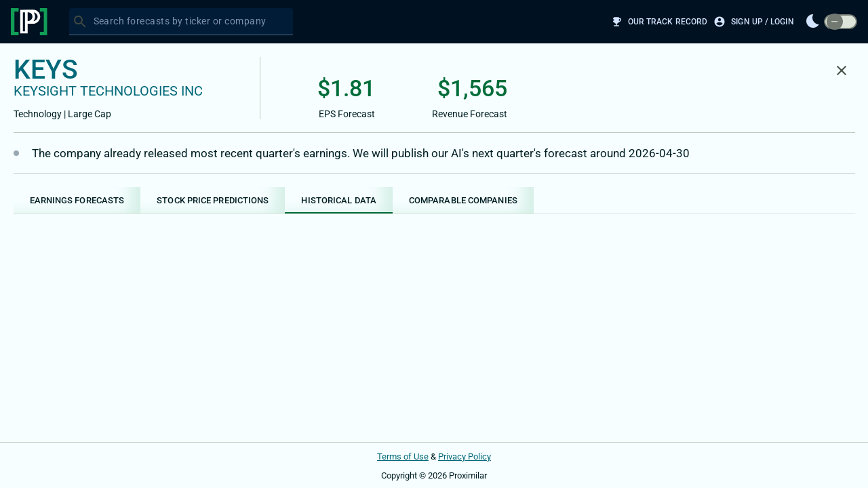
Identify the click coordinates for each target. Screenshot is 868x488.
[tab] (77, 200)
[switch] (841, 22)
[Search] (80, 22)
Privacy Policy (465, 456)
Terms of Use (403, 456)
